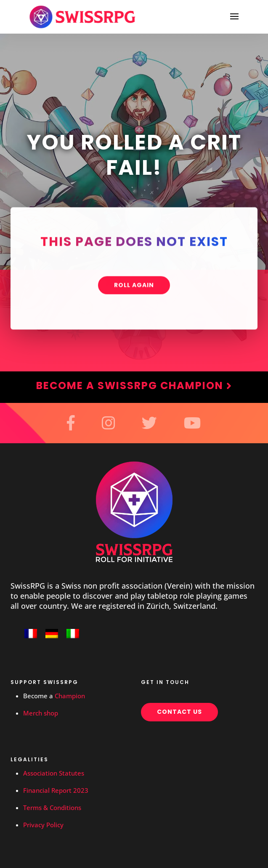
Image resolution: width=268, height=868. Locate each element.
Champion (70, 696)
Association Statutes (54, 773)
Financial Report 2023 (56, 790)
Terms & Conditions (52, 808)
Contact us (179, 712)
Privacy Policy (43, 825)
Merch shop (41, 713)
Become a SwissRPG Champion (134, 385)
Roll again (134, 286)
